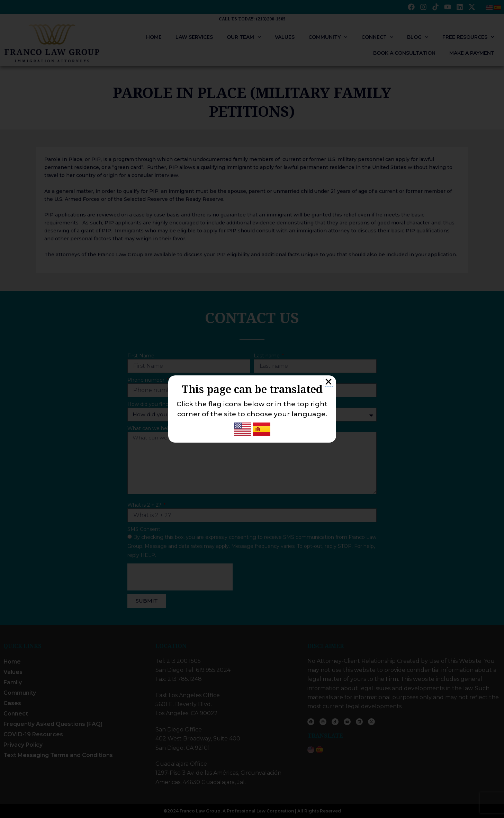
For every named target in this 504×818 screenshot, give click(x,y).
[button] (328, 382)
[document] (252, 409)
